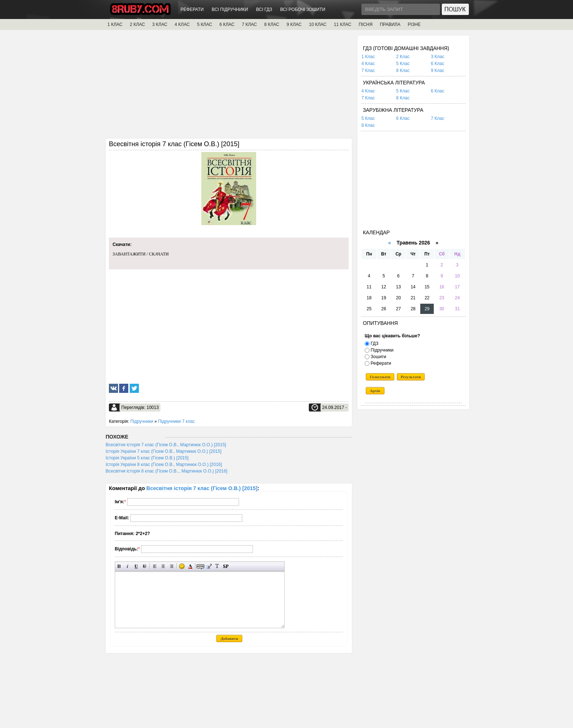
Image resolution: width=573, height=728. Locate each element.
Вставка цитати (209, 566)
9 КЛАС (294, 24)
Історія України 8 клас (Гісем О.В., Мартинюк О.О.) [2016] (164, 465)
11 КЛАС (342, 24)
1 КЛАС (115, 24)
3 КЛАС (160, 24)
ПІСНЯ (365, 24)
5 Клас (403, 64)
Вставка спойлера (226, 566)
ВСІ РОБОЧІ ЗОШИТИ (303, 10)
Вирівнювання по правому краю (172, 566)
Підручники (142, 421)
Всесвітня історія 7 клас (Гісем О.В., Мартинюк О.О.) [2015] (166, 445)
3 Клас (438, 57)
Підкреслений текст (136, 566)
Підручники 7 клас (176, 421)
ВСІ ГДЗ (264, 10)
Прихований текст (200, 566)
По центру (163, 566)
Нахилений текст (128, 566)
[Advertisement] (229, 87)
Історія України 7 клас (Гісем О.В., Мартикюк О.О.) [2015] (164, 451)
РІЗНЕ (414, 24)
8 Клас (403, 71)
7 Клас (368, 71)
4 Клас (368, 64)
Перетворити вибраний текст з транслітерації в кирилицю (217, 566)
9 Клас (438, 71)
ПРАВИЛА (390, 24)
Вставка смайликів (182, 566)
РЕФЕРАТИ (192, 10)
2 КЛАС (137, 24)
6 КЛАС (227, 24)
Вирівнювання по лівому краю (155, 566)
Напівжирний (119, 566)
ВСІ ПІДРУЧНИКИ (230, 10)
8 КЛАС (272, 24)
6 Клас (438, 64)
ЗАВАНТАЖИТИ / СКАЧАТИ (141, 254)
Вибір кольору (190, 566)
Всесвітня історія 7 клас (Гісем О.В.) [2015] (202, 488)
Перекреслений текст (145, 566)
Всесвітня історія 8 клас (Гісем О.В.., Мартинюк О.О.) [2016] (166, 471)
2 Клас (403, 57)
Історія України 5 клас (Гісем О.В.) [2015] (147, 458)
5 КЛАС (204, 24)
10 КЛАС (318, 24)
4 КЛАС (182, 24)
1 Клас (368, 57)
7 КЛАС (249, 24)
